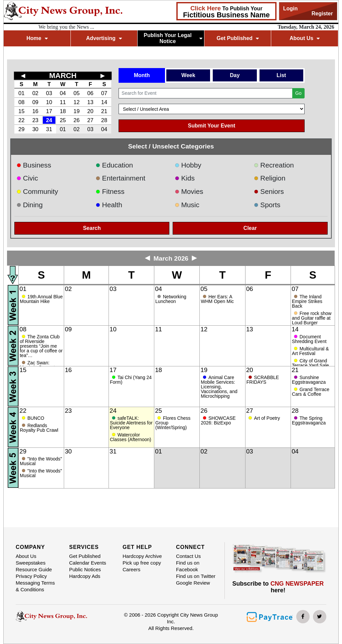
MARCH (63, 76)
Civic (27, 178)
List (281, 75)
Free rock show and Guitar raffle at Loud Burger (312, 318)
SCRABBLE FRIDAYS (263, 380)
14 (104, 102)
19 (76, 111)
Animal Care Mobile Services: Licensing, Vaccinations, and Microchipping (219, 387)
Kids (185, 178)
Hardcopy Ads (85, 576)
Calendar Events (88, 563)
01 (21, 93)
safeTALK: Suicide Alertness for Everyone (131, 423)
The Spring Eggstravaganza (309, 420)
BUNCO (36, 418)
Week (188, 75)
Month (142, 75)
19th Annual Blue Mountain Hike (41, 299)
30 (35, 129)
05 (76, 93)
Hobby (188, 165)
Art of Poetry (267, 418)
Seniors (269, 191)
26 (76, 120)
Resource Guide (34, 569)
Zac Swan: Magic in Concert (37, 365)
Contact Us (188, 556)
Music (187, 205)
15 (21, 111)
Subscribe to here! (278, 587)
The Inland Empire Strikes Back (307, 301)
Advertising (104, 38)
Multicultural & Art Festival (310, 351)
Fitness (110, 191)
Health (109, 205)
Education (114, 165)
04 (63, 93)
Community (37, 191)
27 (90, 120)
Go (298, 93)
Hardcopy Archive (142, 556)
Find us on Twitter (196, 576)
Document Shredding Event (309, 339)
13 (90, 102)
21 (104, 111)
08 (21, 102)
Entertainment (120, 178)
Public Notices (85, 569)
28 (104, 120)
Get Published (238, 38)
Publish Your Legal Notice (173, 38)
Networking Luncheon (171, 299)
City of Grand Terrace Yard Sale (310, 363)
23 (35, 120)
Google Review (193, 583)
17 (49, 111)
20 (90, 111)
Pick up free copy (142, 563)
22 (21, 120)
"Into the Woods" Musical (41, 461)
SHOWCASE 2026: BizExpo (218, 420)
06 (90, 93)
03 (49, 93)
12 (76, 102)
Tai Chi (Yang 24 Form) (131, 380)
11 (63, 102)
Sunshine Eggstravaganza (309, 380)
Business (34, 165)
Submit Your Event (212, 126)
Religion (270, 178)
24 (49, 120)
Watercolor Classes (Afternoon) (131, 437)
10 (49, 102)
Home (37, 38)
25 (63, 120)
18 (63, 111)
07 (104, 93)
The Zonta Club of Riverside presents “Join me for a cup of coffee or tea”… (41, 346)
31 (49, 129)
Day (235, 75)
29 (21, 129)
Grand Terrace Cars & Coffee (311, 392)
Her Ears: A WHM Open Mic (218, 299)
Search (92, 228)
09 (35, 102)
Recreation (274, 165)
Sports (267, 205)
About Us (305, 38)
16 (35, 111)
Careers (131, 569)
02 (35, 93)
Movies (189, 191)
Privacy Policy (31, 576)
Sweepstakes (31, 563)
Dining (29, 205)
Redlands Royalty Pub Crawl (39, 428)
